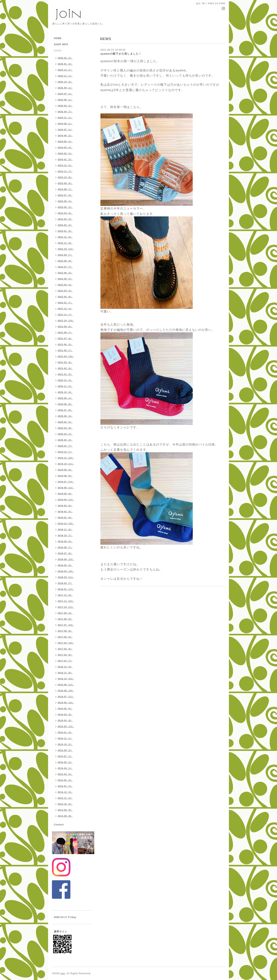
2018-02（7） (65, 583)
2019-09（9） (65, 470)
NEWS (58, 51)
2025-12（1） (65, 70)
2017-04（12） (66, 643)
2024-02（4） (65, 153)
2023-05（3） (65, 207)
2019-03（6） (65, 506)
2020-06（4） (65, 416)
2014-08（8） (65, 816)
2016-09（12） (66, 685)
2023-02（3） (65, 225)
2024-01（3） (65, 159)
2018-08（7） (65, 547)
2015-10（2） (65, 744)
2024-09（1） (65, 124)
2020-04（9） (65, 428)
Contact (59, 825)
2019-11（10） (66, 458)
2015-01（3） (65, 786)
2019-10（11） (66, 464)
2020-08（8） (65, 404)
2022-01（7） (65, 303)
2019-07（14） (66, 482)
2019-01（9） (65, 518)
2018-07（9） (65, 553)
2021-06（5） (65, 344)
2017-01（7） (65, 661)
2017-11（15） (66, 601)
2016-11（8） (65, 673)
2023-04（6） (65, 213)
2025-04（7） (65, 112)
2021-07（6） (65, 338)
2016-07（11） (66, 697)
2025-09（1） (65, 88)
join (63, 973)
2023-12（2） (65, 165)
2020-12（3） (65, 380)
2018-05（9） (65, 565)
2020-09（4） (65, 398)
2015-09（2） (65, 750)
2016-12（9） (65, 667)
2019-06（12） (66, 488)
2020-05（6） (65, 422)
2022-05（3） (65, 279)
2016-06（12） (66, 703)
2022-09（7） (65, 255)
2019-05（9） (65, 494)
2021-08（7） (65, 333)
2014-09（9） (65, 810)
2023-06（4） (65, 201)
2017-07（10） (66, 625)
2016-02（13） (66, 726)
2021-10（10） (66, 321)
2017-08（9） (65, 619)
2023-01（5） (65, 231)
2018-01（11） (66, 589)
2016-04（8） (65, 714)
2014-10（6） (65, 804)
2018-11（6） (65, 529)
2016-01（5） (65, 732)
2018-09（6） (65, 541)
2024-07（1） (65, 130)
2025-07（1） (65, 94)
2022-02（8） (65, 297)
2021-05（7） (65, 350)
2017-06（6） (65, 631)
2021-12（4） (65, 309)
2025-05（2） (65, 106)
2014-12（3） (65, 792)
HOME (58, 38)
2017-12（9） (65, 595)
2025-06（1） (65, 100)
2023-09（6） (65, 183)
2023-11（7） (65, 171)
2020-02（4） (65, 440)
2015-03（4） (65, 774)
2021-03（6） (65, 362)
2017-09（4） (65, 613)
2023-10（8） (65, 177)
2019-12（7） (65, 452)
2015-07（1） (65, 756)
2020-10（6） (65, 392)
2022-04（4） (65, 285)
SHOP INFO (61, 44)
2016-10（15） (66, 679)
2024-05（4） (65, 142)
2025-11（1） (65, 76)
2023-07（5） (65, 195)
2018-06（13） (66, 559)
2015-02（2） (65, 780)
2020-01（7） (65, 446)
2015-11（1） (65, 738)
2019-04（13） (66, 500)
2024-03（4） (65, 147)
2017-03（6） (65, 649)
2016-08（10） (66, 691)
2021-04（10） (66, 356)
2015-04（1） (65, 768)
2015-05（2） (65, 762)
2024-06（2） (65, 136)
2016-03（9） (65, 720)
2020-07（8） (65, 410)
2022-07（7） (65, 267)
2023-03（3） (65, 219)
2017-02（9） (65, 655)
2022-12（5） (65, 237)
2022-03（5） (65, 291)
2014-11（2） (65, 798)
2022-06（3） (65, 273)
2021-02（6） (65, 368)
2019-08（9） (65, 476)
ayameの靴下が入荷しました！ (121, 54)
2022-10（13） (66, 249)
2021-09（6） (65, 327)
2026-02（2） (65, 58)
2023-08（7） (65, 189)
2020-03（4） (65, 434)
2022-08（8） (65, 261)
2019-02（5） (65, 512)
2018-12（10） (66, 524)
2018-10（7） (65, 535)
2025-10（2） (65, 82)
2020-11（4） (65, 386)
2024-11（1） (65, 118)
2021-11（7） (65, 315)
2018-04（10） (66, 571)
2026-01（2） (65, 64)
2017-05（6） (65, 637)
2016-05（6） (65, 709)
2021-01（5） (65, 374)
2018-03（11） (66, 577)
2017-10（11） (66, 607)
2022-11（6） (65, 243)
